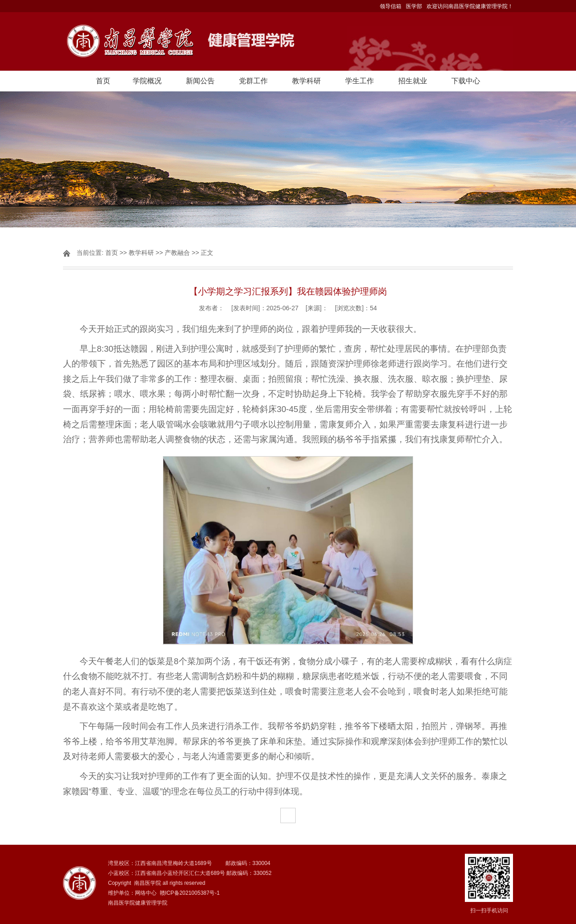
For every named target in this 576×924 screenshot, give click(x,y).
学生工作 (360, 81)
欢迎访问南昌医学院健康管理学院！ (470, 6)
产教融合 (177, 253)
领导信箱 (391, 6)
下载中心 (466, 81)
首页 (103, 81)
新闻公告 (200, 81)
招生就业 (413, 81)
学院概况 (147, 81)
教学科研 (306, 81)
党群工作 (253, 81)
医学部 (414, 6)
